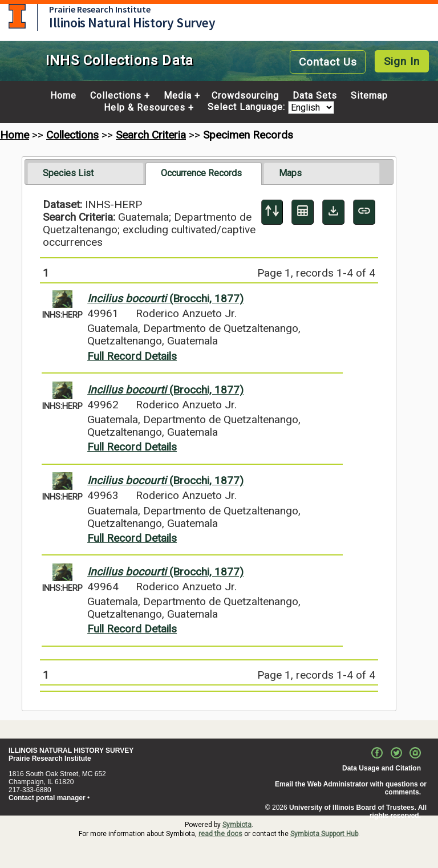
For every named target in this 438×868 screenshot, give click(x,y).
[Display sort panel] (272, 212)
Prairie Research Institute (100, 9)
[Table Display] (303, 212)
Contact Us (328, 62)
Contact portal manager (47, 798)
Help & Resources (145, 108)
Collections (116, 96)
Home (63, 96)
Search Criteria (151, 135)
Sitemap (369, 96)
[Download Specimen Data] (333, 212)
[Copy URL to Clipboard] (364, 212)
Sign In (402, 61)
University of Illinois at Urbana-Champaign (17, 16)
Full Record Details (132, 356)
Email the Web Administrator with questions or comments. (351, 788)
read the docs (220, 834)
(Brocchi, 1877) (165, 299)
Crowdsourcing (245, 96)
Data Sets (315, 96)
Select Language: (248, 108)
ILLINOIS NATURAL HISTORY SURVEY (71, 751)
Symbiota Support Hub (324, 834)
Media (178, 96)
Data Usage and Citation (382, 768)
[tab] (86, 173)
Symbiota (237, 825)
